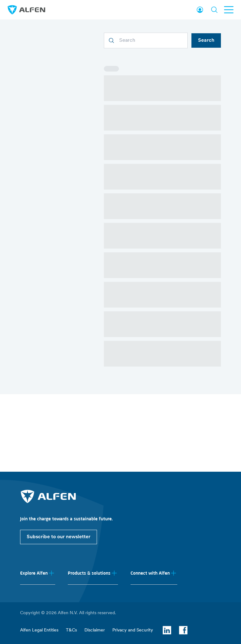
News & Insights (36, 510)
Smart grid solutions (146, 520)
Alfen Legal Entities (39, 633)
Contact (28, 569)
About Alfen (32, 499)
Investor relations (37, 530)
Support (28, 579)
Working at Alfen (37, 520)
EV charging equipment (150, 499)
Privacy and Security (133, 633)
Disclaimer (95, 633)
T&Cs (71, 633)
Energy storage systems (150, 510)
